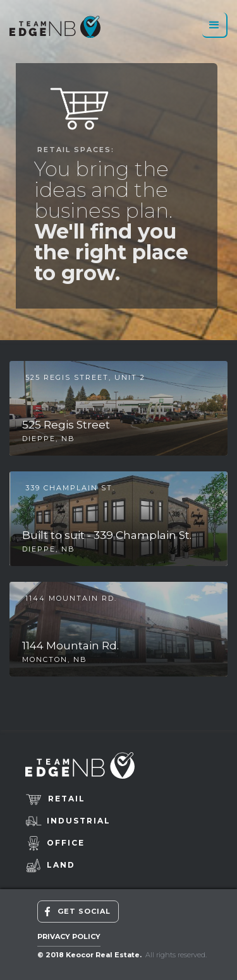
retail (67, 799)
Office (66, 843)
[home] (55, 27)
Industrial (79, 821)
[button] (215, 25)
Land (61, 865)
